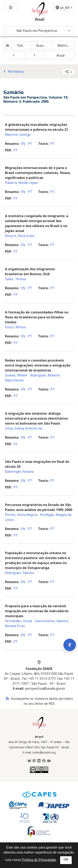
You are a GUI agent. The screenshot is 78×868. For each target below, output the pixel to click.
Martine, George (18, 135)
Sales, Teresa (15, 279)
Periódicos (13, 71)
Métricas (64, 45)
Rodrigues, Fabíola (19, 573)
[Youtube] (49, 761)
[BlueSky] (29, 761)
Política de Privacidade (39, 860)
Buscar (42, 45)
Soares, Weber (16, 375)
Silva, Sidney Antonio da (24, 428)
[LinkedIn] (39, 761)
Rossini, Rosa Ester (20, 236)
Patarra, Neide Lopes (22, 183)
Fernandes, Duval (19, 621)
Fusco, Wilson (16, 327)
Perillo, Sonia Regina (21, 515)
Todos (21, 45)
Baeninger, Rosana (19, 472)
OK (66, 859)
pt (30, 144)
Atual (61, 55)
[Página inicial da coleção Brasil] (39, 729)
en (23, 144)
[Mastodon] (34, 761)
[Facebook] (44, 761)
